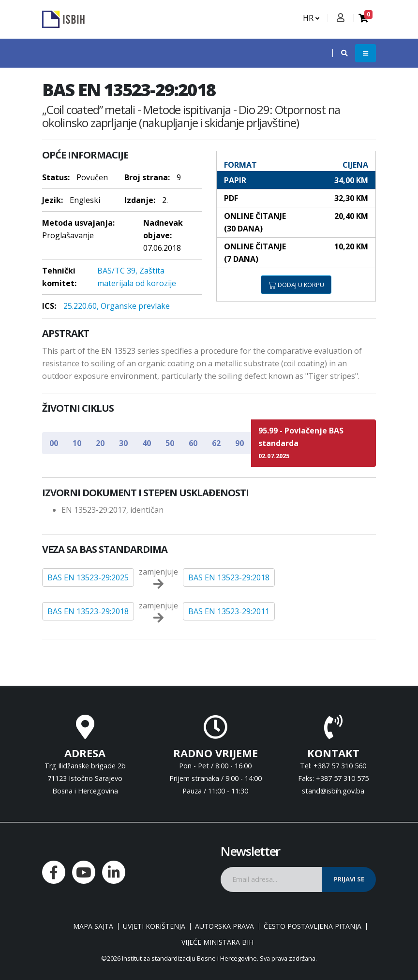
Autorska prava (224, 926)
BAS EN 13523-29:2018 (229, 577)
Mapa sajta (93, 926)
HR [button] (311, 18)
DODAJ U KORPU (296, 285)
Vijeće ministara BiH (217, 942)
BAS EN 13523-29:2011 (229, 611)
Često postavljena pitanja (313, 926)
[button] (340, 53)
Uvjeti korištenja (154, 926)
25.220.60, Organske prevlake (117, 306)
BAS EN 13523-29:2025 (88, 577)
